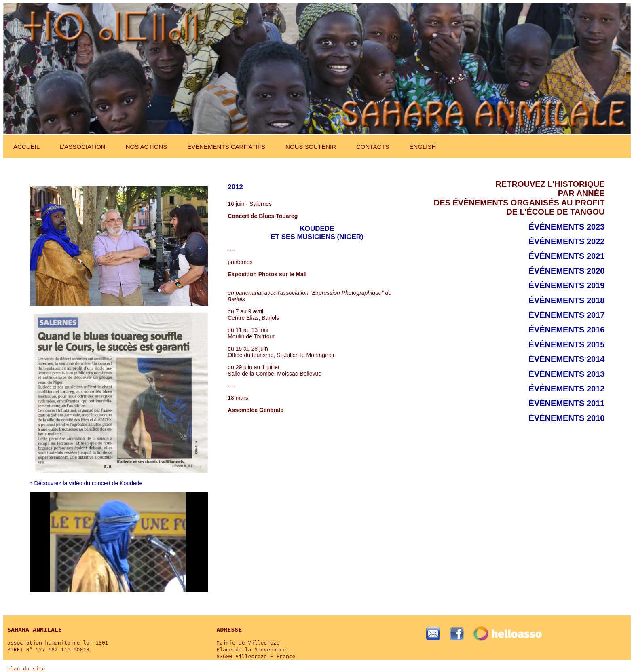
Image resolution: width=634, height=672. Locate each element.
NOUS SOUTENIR (311, 147)
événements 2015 (567, 344)
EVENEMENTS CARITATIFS (226, 147)
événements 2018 (567, 300)
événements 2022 (567, 241)
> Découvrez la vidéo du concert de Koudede (86, 483)
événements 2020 (567, 271)
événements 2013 (567, 374)
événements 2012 (567, 389)
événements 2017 (567, 315)
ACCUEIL (26, 147)
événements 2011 (567, 403)
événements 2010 (567, 418)
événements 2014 (567, 359)
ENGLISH (423, 147)
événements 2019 (567, 285)
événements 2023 (567, 227)
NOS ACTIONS (147, 147)
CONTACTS (373, 147)
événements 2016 (567, 330)
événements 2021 (567, 256)
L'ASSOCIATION (83, 147)
